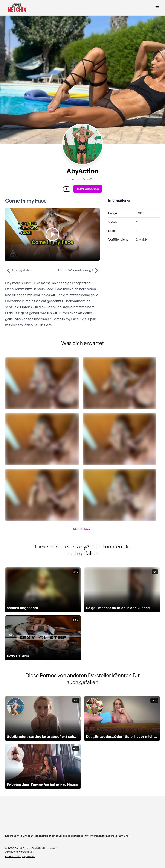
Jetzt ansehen (88, 189)
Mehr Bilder (82, 529)
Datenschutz (13, 856)
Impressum (29, 856)
